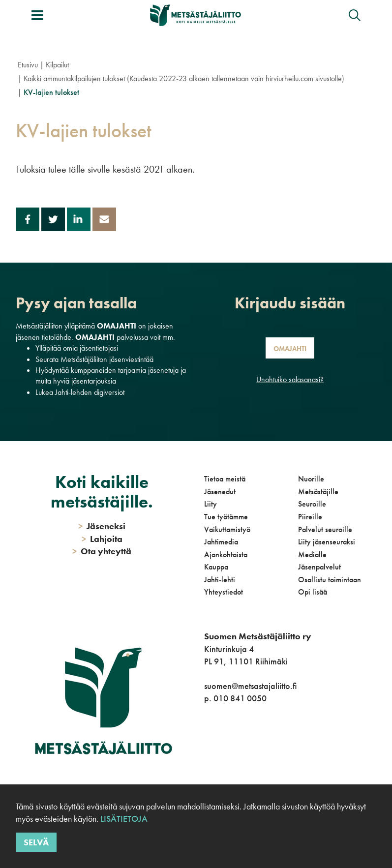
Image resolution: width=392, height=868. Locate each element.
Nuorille (311, 479)
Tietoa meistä (225, 479)
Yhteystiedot (224, 592)
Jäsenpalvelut (319, 567)
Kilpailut (57, 65)
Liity (211, 504)
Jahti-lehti (220, 580)
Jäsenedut (220, 492)
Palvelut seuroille (325, 529)
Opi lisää (313, 592)
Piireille (310, 517)
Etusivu (28, 65)
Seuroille (312, 504)
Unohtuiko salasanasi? (290, 379)
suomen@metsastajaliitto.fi (250, 686)
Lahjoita (102, 539)
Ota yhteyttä (102, 551)
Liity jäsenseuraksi (327, 542)
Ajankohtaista (226, 554)
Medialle (312, 554)
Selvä (36, 842)
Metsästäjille (318, 492)
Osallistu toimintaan (330, 580)
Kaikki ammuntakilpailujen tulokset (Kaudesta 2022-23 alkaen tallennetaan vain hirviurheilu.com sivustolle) (184, 78)
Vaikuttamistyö (227, 529)
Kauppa (216, 567)
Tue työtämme (226, 517)
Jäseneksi (102, 526)
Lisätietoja (124, 819)
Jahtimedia (221, 542)
